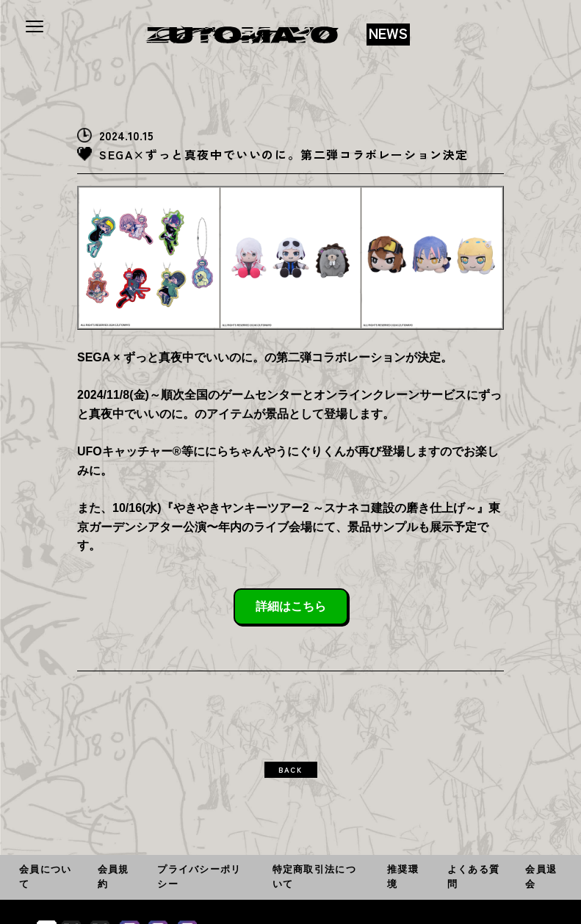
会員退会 (541, 877)
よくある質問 (473, 877)
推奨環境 (403, 877)
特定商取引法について (314, 877)
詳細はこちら (291, 606)
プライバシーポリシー (199, 877)
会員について (45, 877)
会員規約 (113, 877)
